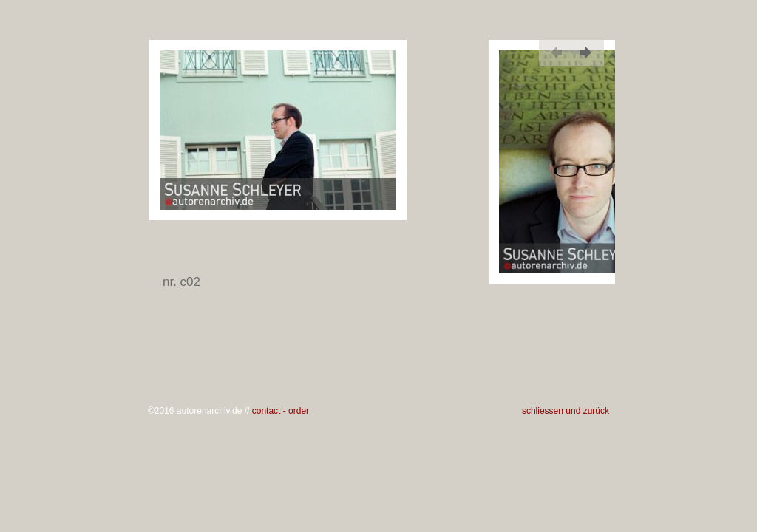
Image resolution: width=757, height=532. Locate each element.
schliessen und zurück (566, 411)
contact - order (281, 411)
